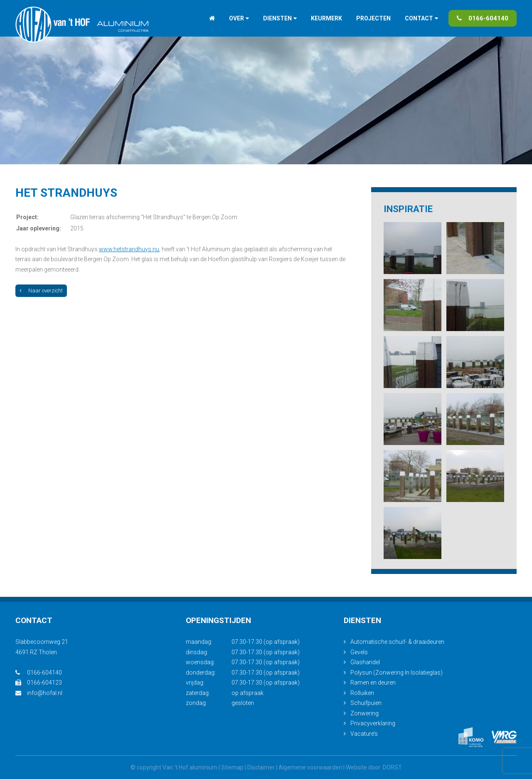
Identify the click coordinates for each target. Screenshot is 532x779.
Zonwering (365, 713)
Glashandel (365, 662)
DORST (392, 767)
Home (212, 18)
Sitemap (232, 767)
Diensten (277, 18)
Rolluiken (362, 693)
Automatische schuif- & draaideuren (397, 642)
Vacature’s (364, 734)
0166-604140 (483, 18)
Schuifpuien (366, 703)
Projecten (373, 18)
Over (236, 18)
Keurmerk (326, 18)
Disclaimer (261, 767)
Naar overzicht (41, 291)
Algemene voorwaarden (310, 767)
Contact (419, 18)
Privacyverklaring (373, 723)
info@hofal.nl (39, 693)
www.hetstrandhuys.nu (129, 249)
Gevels (359, 652)
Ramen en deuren (373, 683)
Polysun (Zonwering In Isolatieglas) (397, 673)
